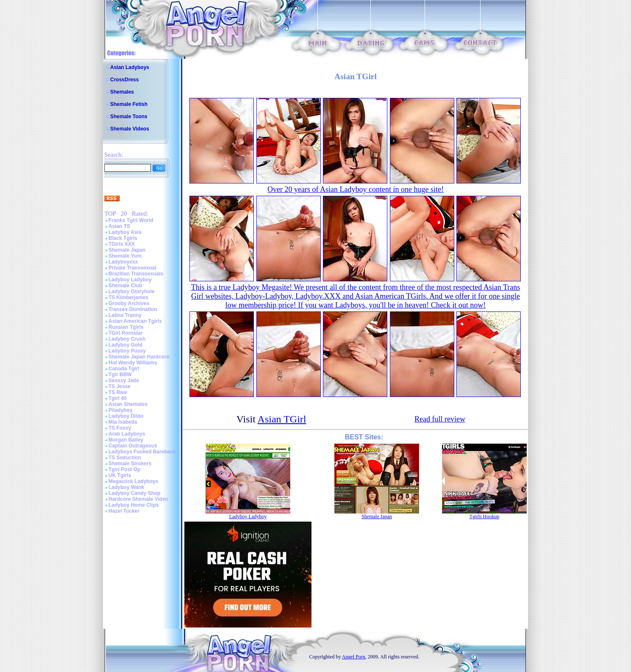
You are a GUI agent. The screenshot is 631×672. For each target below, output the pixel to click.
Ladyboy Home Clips (134, 505)
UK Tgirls (120, 475)
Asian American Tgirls (135, 321)
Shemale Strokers (130, 464)
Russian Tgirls (126, 327)
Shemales (122, 92)
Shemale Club (125, 286)
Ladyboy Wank (126, 487)
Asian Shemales (128, 404)
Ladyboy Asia (125, 232)
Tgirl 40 (118, 398)
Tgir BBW (120, 375)
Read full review (440, 419)
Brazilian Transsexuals (136, 274)
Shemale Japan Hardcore (139, 357)
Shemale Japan (127, 250)
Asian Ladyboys (130, 67)
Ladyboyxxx (123, 262)
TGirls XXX (122, 244)
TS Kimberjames (128, 297)
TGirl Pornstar (126, 333)
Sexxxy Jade (124, 380)
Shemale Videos (130, 129)
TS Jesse (120, 386)
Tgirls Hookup (484, 516)
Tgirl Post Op (124, 469)
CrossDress (124, 80)
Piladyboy (121, 410)
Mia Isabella (123, 422)
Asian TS (119, 226)
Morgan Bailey (126, 440)
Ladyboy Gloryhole (132, 292)
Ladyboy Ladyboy (130, 280)
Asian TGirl (282, 419)
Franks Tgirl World (131, 220)
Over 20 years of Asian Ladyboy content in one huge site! (356, 189)
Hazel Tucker (124, 511)
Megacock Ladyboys (133, 481)
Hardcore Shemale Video (138, 499)
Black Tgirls (123, 238)
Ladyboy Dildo (126, 416)
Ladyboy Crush (127, 339)
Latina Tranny (125, 315)
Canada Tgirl (124, 369)
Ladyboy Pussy (127, 351)
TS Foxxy (120, 428)
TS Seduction (125, 458)
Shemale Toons (129, 117)
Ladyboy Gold (125, 345)
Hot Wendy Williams (133, 363)
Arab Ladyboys (127, 434)
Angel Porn (354, 657)
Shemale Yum (125, 256)
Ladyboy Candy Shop (135, 493)
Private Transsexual (132, 268)
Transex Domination (133, 309)
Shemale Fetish (129, 104)
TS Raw (118, 392)
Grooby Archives (129, 303)
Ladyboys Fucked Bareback (142, 452)
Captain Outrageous (133, 446)
